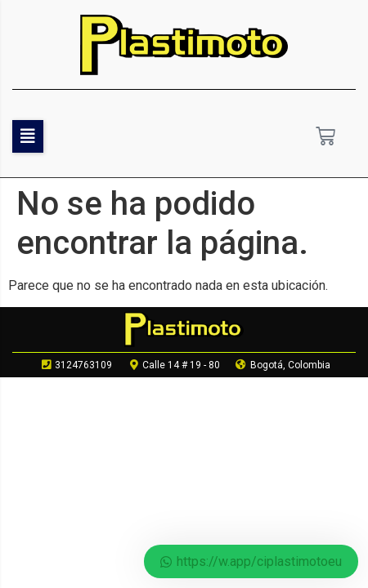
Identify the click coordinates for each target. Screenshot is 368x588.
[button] (28, 136)
